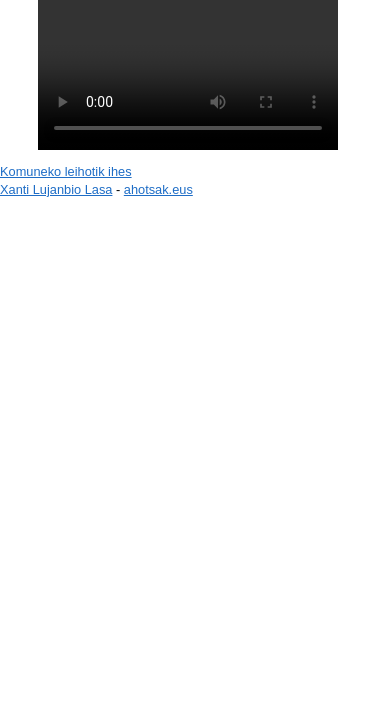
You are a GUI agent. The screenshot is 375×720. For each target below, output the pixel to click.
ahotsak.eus (158, 189)
